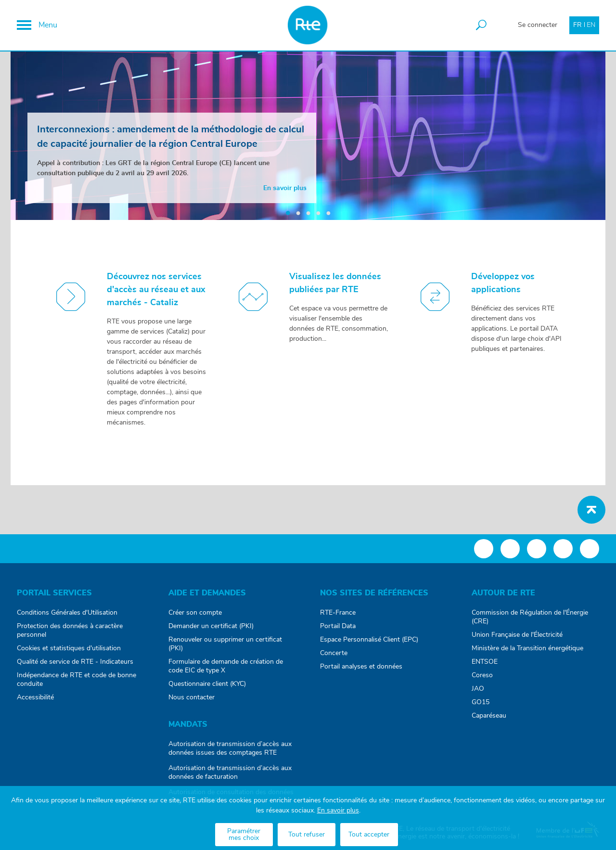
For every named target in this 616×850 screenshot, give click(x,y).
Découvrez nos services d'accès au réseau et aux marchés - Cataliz (156, 290)
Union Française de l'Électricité (517, 635)
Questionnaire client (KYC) (207, 684)
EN (591, 25)
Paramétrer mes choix (244, 835)
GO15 (481, 702)
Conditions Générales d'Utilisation (67, 613)
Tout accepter (369, 835)
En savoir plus (338, 811)
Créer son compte (195, 613)
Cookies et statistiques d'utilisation (69, 648)
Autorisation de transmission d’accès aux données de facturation (230, 773)
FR (577, 25)
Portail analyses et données (361, 667)
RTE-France (338, 613)
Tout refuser (307, 835)
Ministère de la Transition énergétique (527, 648)
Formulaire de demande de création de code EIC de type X (226, 666)
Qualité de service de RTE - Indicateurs (75, 662)
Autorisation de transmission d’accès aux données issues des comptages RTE (230, 748)
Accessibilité (35, 697)
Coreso (482, 675)
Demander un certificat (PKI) (211, 626)
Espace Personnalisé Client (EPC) (369, 640)
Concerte (334, 653)
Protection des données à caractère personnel (70, 631)
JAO (478, 689)
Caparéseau (489, 716)
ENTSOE (485, 662)
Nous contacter (192, 697)
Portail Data (338, 626)
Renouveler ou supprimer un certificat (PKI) (225, 644)
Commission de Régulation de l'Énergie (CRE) (530, 617)
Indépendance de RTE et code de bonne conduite (77, 680)
